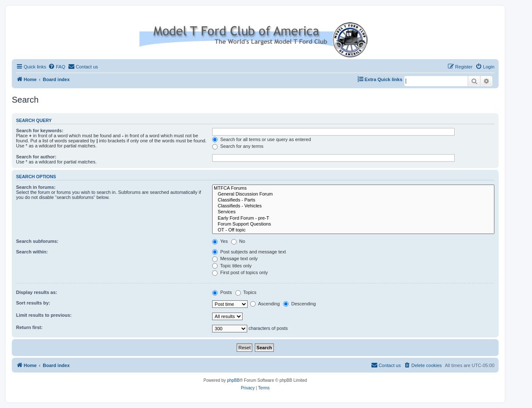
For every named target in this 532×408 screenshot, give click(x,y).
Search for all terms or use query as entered (262, 139)
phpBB (233, 380)
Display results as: (37, 292)
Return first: (29, 327)
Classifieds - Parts (353, 200)
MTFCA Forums (353, 188)
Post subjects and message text (249, 252)
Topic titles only (232, 266)
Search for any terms (238, 146)
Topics (246, 292)
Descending (299, 304)
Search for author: (36, 157)
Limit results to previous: (44, 315)
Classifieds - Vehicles (353, 206)
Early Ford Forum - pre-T (353, 218)
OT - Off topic (353, 230)
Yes (220, 241)
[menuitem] (57, 67)
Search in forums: (36, 187)
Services (353, 212)
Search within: (32, 252)
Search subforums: (37, 241)
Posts (222, 292)
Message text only (235, 258)
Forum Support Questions (353, 224)
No (238, 241)
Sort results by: (33, 303)
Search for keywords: (40, 131)
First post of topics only (240, 272)
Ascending (265, 304)
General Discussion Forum (353, 194)
